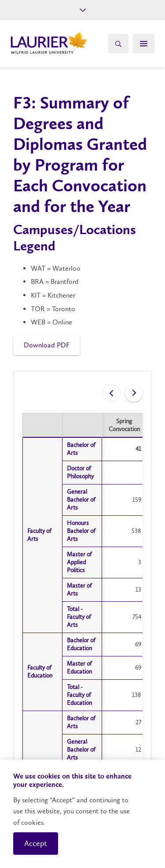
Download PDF (47, 345)
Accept (36, 843)
